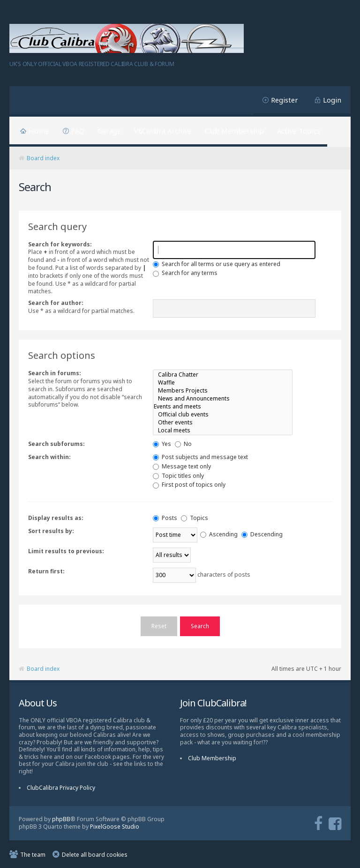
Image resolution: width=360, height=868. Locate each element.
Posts (165, 518)
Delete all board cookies (95, 854)
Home (39, 131)
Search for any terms (185, 273)
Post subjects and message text (200, 457)
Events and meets (223, 406)
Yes (162, 444)
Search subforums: (56, 444)
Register (285, 100)
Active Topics (299, 131)
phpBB (61, 819)
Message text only (182, 466)
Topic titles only (178, 476)
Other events (223, 422)
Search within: (49, 457)
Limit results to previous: (66, 551)
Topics (195, 518)
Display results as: (56, 518)
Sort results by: (51, 531)
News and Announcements (223, 398)
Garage (109, 131)
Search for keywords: (60, 244)
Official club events (223, 414)
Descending (262, 534)
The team (33, 854)
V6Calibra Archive (163, 131)
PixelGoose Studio (115, 826)
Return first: (46, 571)
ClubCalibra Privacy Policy (61, 787)
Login (332, 100)
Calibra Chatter (223, 375)
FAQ (78, 131)
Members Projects (223, 390)
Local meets (223, 430)
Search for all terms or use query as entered (217, 264)
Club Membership (234, 131)
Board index (43, 158)
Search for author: (56, 303)
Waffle (223, 382)
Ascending (219, 534)
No (183, 444)
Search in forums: (55, 373)
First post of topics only (189, 485)
